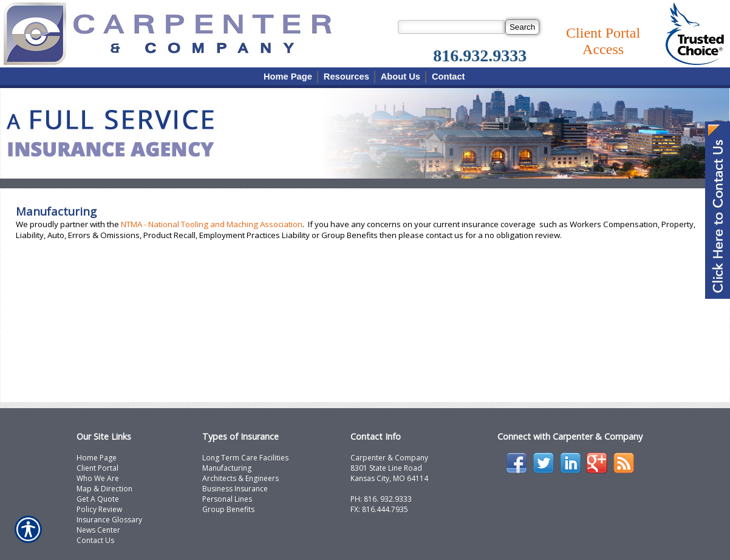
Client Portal (97, 468)
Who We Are (98, 478)
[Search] (522, 27)
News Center (98, 530)
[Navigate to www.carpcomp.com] (718, 211)
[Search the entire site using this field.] (452, 27)
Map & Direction (104, 489)
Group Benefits (228, 509)
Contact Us (95, 540)
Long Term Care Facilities (245, 458)
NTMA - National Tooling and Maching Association (212, 224)
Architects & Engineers (240, 478)
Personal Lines (227, 499)
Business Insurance (235, 489)
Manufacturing (227, 468)
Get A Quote (98, 499)
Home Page (97, 458)
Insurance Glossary (109, 520)
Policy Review (99, 509)
